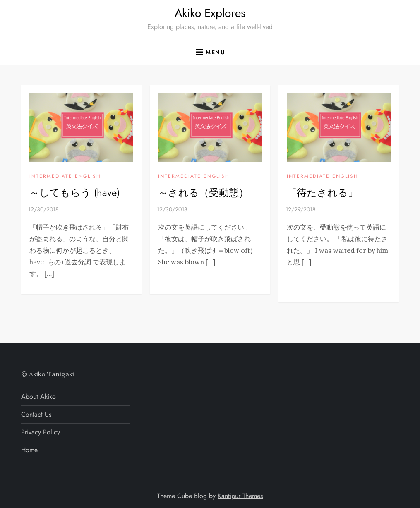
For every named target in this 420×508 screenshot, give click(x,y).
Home (29, 450)
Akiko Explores (210, 13)
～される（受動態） (203, 193)
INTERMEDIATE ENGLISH (65, 177)
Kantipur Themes (240, 496)
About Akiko (38, 397)
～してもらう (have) (74, 193)
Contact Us (36, 414)
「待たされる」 (322, 193)
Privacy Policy (41, 432)
